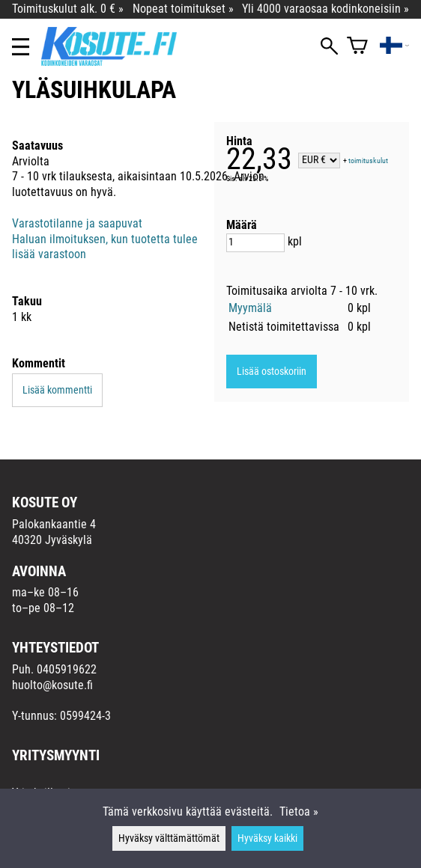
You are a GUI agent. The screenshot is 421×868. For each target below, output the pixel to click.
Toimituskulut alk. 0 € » (68, 9)
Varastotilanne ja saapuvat (77, 223)
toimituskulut (368, 161)
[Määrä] (255, 243)
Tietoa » (299, 812)
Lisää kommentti (57, 390)
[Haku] (329, 48)
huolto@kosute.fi (52, 685)
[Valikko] (21, 47)
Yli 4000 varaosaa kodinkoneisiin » (325, 9)
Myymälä (250, 308)
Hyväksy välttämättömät (169, 838)
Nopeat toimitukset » (183, 9)
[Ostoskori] (357, 47)
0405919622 (67, 669)
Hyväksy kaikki (267, 838)
